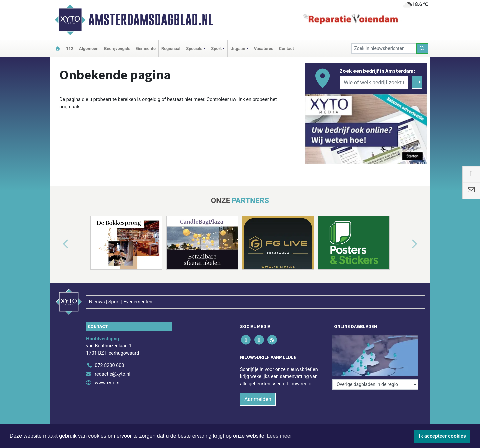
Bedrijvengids (117, 48)
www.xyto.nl (107, 383)
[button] (58, 244)
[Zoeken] (422, 48)
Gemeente (146, 48)
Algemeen (89, 48)
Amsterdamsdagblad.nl (151, 20)
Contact (286, 48)
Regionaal (171, 48)
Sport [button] (216, 48)
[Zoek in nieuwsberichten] (384, 48)
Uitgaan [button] (238, 48)
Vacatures (264, 48)
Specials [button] (194, 48)
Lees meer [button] (279, 436)
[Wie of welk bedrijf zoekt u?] (374, 82)
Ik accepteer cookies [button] (442, 436)
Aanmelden (258, 399)
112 (70, 48)
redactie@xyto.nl (112, 374)
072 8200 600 (109, 365)
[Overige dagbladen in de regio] (375, 384)
